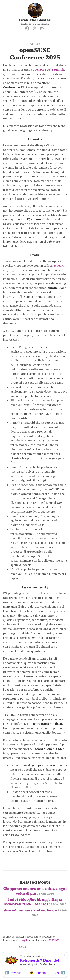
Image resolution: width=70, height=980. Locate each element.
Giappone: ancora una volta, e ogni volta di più (35, 891)
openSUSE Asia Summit (48, 69)
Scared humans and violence (35, 912)
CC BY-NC (53, 940)
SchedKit (59, 265)
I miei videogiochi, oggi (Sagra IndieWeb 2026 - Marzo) (35, 902)
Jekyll (24, 940)
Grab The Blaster (35, 20)
